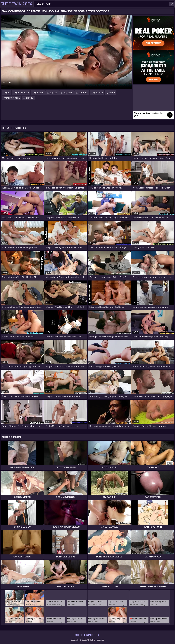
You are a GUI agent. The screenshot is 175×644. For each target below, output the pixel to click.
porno (112, 93)
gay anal (99, 93)
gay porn (68, 93)
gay (8, 93)
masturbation (13, 98)
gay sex (54, 93)
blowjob (30, 98)
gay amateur (23, 93)
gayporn (39, 93)
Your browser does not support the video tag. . (66, 52)
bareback (83, 93)
